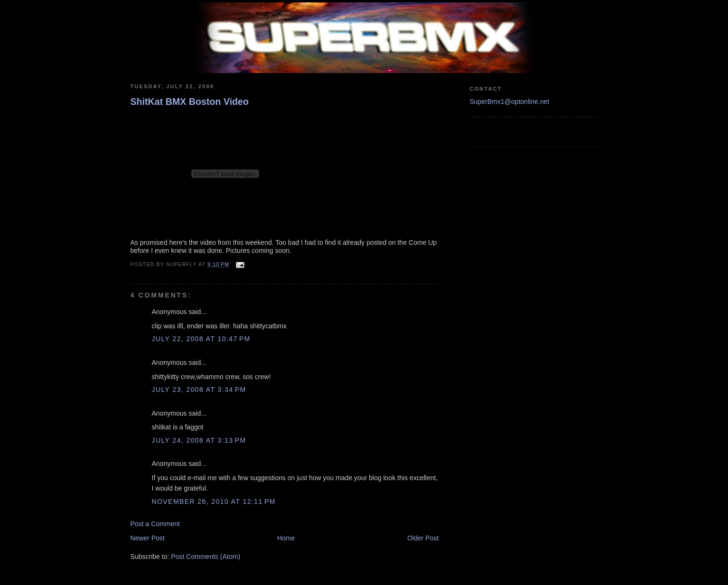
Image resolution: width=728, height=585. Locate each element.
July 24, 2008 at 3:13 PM (199, 440)
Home (286, 538)
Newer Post (148, 538)
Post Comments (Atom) (205, 557)
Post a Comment (155, 524)
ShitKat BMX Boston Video (190, 102)
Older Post (423, 538)
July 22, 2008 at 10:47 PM (201, 339)
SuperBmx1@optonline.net (510, 102)
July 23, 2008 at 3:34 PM (199, 390)
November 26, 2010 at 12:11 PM (214, 501)
